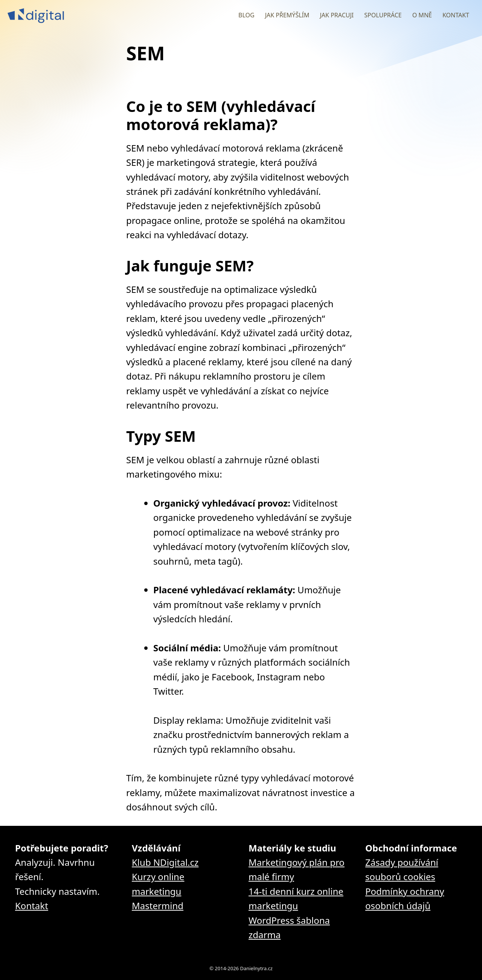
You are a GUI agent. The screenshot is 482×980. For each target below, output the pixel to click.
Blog (246, 15)
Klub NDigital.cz (165, 862)
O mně (422, 15)
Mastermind (158, 906)
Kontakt (456, 15)
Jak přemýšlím (287, 15)
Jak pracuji (337, 15)
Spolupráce (383, 15)
